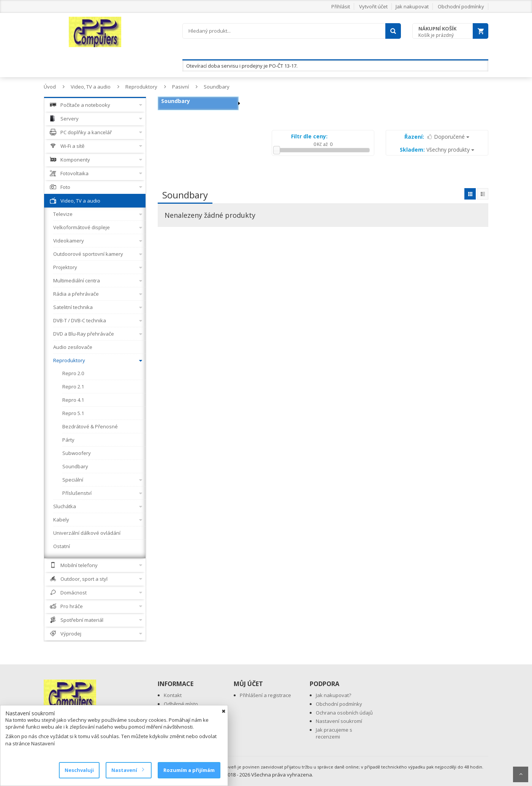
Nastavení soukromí (339, 721)
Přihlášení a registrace (265, 695)
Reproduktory (141, 87)
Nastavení (127, 770)
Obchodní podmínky (461, 6)
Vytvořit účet (373, 6)
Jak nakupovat (412, 6)
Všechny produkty (437, 150)
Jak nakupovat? (333, 695)
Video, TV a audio (91, 87)
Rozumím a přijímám (189, 770)
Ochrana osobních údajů (344, 713)
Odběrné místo (181, 704)
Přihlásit (341, 6)
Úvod (50, 87)
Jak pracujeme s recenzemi (334, 733)
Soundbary (217, 87)
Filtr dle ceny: (309, 136)
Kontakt (173, 695)
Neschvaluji (79, 770)
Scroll (521, 774)
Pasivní (180, 87)
